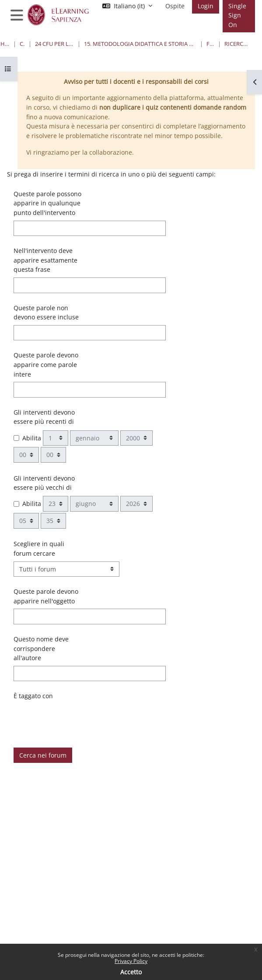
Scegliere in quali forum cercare (39, 549)
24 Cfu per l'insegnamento (54, 44)
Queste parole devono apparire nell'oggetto (46, 596)
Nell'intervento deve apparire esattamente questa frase (45, 260)
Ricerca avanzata (236, 44)
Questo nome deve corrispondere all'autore (41, 648)
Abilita (32, 438)
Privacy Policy (131, 961)
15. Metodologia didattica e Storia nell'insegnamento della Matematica (140, 44)
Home (5, 44)
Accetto (131, 972)
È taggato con (33, 696)
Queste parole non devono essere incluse (46, 313)
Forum (210, 44)
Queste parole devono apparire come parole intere (46, 364)
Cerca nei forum (43, 755)
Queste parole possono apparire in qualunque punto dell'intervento (47, 203)
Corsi (23, 44)
